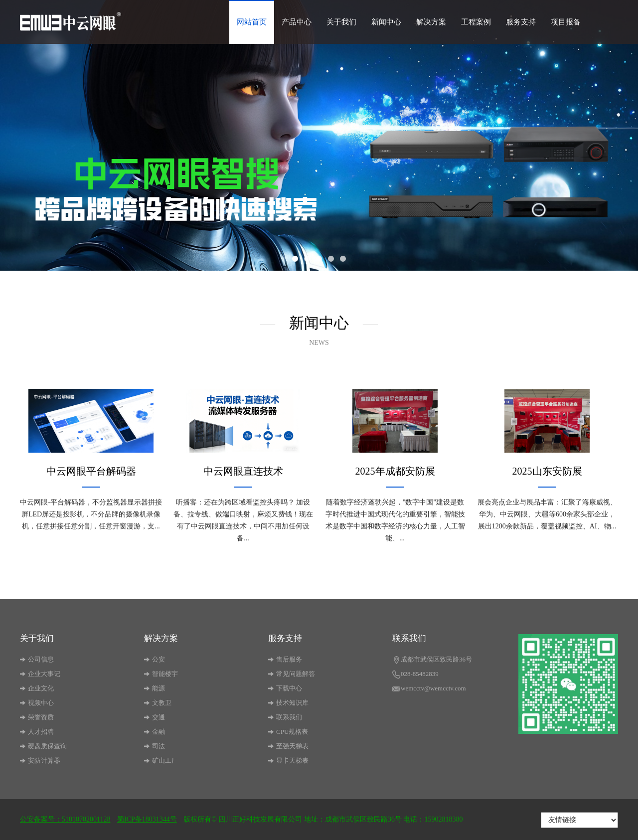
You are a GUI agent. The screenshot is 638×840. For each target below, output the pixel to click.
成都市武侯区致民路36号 (432, 660)
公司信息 (37, 659)
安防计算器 (40, 760)
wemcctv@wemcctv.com (429, 689)
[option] (319, 135)
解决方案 (431, 22)
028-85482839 (415, 674)
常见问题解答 (292, 674)
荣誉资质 (37, 717)
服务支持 (521, 22)
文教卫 (158, 703)
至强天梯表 (288, 746)
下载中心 (285, 688)
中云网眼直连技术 (243, 471)
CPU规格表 (288, 732)
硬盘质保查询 (43, 746)
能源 (155, 688)
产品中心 (297, 22)
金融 (155, 732)
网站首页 (252, 22)
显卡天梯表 (288, 760)
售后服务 (285, 659)
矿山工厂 (161, 760)
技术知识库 (288, 703)
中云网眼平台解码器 (91, 471)
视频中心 (37, 703)
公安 (155, 659)
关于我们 (341, 22)
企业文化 (37, 688)
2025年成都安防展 (395, 471)
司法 (155, 746)
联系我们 (285, 717)
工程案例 (476, 22)
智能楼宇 (161, 674)
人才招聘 (37, 732)
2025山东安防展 (547, 471)
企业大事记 (40, 674)
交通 (155, 717)
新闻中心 (386, 22)
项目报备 (566, 22)
